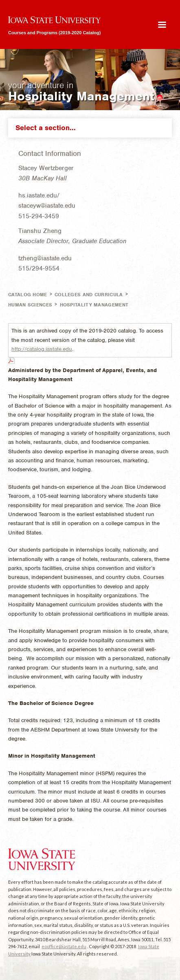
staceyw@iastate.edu (47, 206)
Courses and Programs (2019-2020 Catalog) (54, 32)
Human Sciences (30, 305)
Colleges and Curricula (89, 295)
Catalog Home (28, 295)
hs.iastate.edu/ (39, 195)
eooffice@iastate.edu (64, 946)
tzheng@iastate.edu (45, 258)
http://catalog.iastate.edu (42, 349)
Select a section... (92, 128)
